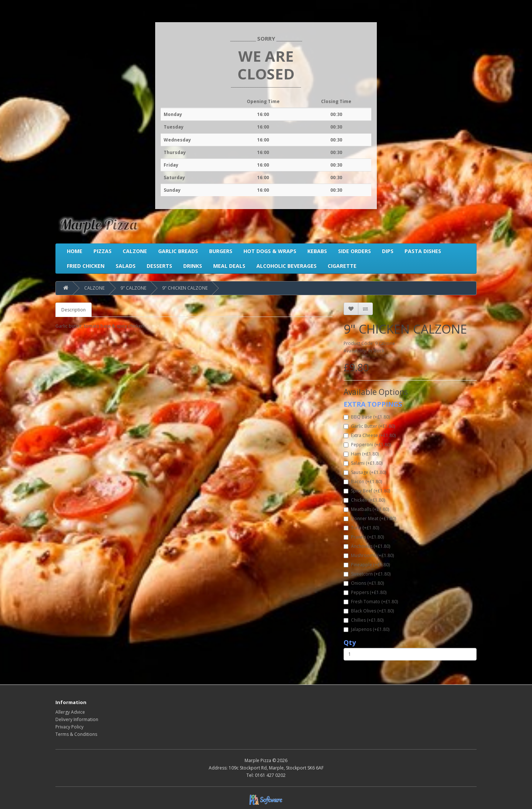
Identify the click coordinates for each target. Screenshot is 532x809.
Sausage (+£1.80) (365, 472)
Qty (350, 642)
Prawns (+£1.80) (364, 537)
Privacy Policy (69, 727)
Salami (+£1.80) (363, 463)
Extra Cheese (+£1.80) (370, 435)
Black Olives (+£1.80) (369, 611)
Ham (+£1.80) (361, 454)
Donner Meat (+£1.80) (370, 518)
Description (74, 310)
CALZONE (94, 288)
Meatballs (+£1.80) (366, 509)
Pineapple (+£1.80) (367, 565)
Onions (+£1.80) (364, 583)
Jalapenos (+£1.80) (366, 629)
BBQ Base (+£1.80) (367, 417)
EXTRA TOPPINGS (373, 404)
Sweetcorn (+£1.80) (367, 574)
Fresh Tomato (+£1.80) (371, 602)
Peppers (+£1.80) (365, 592)
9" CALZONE (133, 288)
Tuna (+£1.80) (361, 528)
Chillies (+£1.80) (364, 620)
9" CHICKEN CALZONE (185, 288)
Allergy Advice (70, 712)
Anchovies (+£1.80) (367, 546)
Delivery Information (77, 719)
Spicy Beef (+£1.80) (367, 491)
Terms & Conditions (76, 734)
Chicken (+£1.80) (364, 500)
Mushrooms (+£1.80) (369, 555)
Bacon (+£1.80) (363, 482)
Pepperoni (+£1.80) (367, 445)
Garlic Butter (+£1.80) (369, 426)
